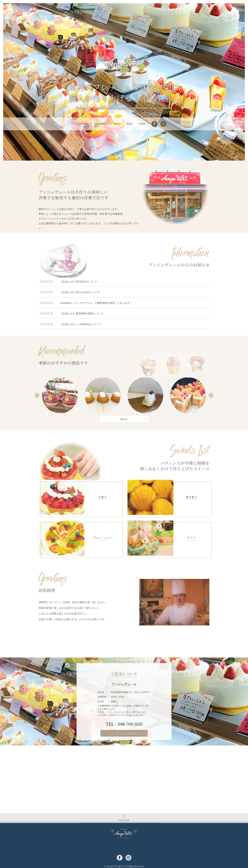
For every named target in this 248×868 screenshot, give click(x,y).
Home (85, 124)
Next (211, 426)
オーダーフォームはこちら (124, 739)
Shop (129, 124)
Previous (37, 426)
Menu (117, 124)
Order (142, 124)
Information (101, 124)
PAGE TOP (124, 826)
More (124, 426)
